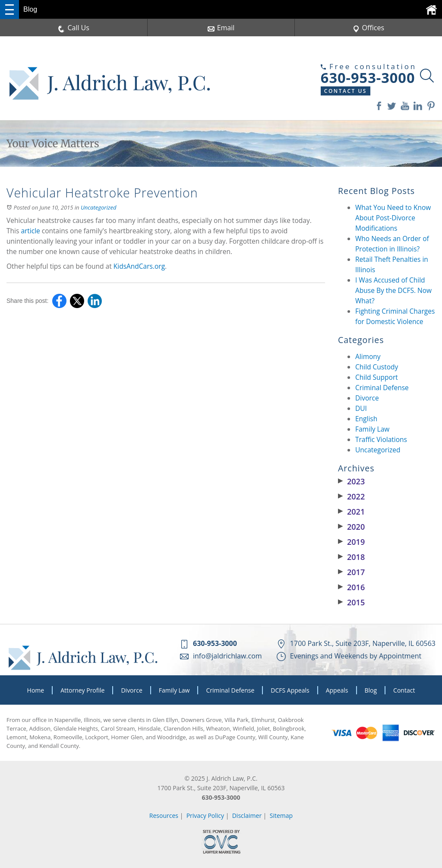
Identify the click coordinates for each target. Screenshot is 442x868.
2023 (351, 481)
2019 (351, 542)
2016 (351, 587)
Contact (404, 690)
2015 (351, 602)
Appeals (337, 690)
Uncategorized (99, 207)
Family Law (372, 429)
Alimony (368, 356)
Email (221, 28)
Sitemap (281, 816)
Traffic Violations (381, 439)
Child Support (377, 377)
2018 (351, 557)
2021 (351, 512)
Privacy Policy (205, 816)
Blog (371, 690)
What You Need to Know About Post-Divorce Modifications (393, 218)
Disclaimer (247, 816)
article (30, 231)
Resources (164, 816)
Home (36, 690)
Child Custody (377, 367)
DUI (361, 408)
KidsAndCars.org (139, 266)
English (366, 419)
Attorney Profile (82, 690)
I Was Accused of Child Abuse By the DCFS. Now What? (393, 290)
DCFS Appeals (290, 690)
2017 (351, 572)
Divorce (367, 398)
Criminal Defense (382, 388)
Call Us (74, 28)
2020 (351, 527)
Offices (369, 28)
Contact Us (346, 91)
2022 (351, 496)
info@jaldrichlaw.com (227, 656)
